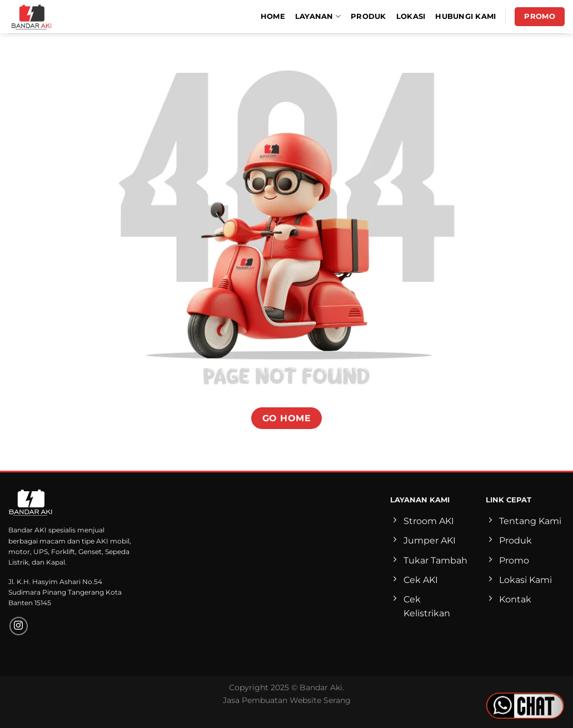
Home (273, 16)
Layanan (318, 16)
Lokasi (411, 16)
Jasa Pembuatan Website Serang (287, 700)
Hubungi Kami (465, 16)
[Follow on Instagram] (19, 626)
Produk (368, 16)
